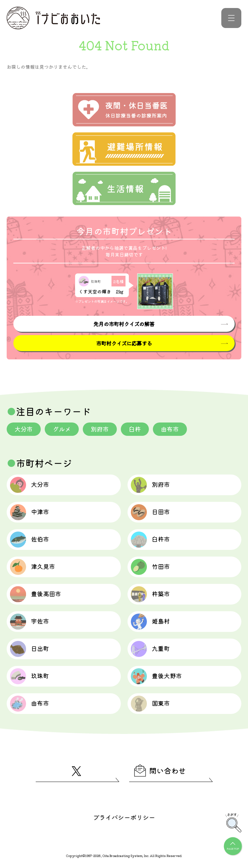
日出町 (30, 649)
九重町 (150, 649)
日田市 (150, 512)
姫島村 (150, 622)
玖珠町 (30, 676)
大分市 (24, 429)
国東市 (150, 704)
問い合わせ (160, 770)
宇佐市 (30, 622)
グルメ (62, 429)
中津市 (30, 512)
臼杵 (135, 429)
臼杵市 (150, 540)
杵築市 (150, 594)
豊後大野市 (156, 676)
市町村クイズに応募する (124, 343)
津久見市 (33, 567)
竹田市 (150, 567)
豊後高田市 (36, 594)
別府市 (100, 429)
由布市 (170, 429)
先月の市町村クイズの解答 (124, 324)
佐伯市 (30, 540)
